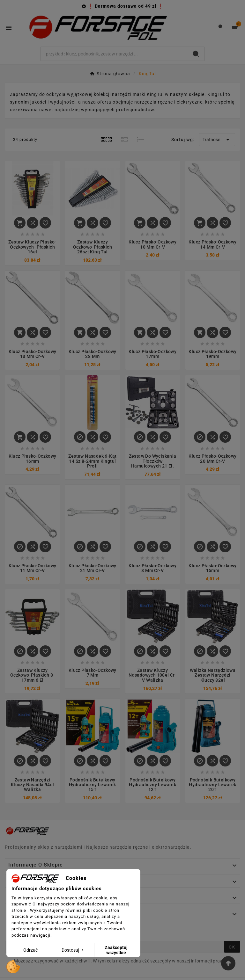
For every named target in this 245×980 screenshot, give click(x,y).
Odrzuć (30, 950)
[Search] (114, 54)
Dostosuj (73, 950)
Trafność (217, 140)
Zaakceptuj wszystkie (116, 950)
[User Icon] (220, 28)
